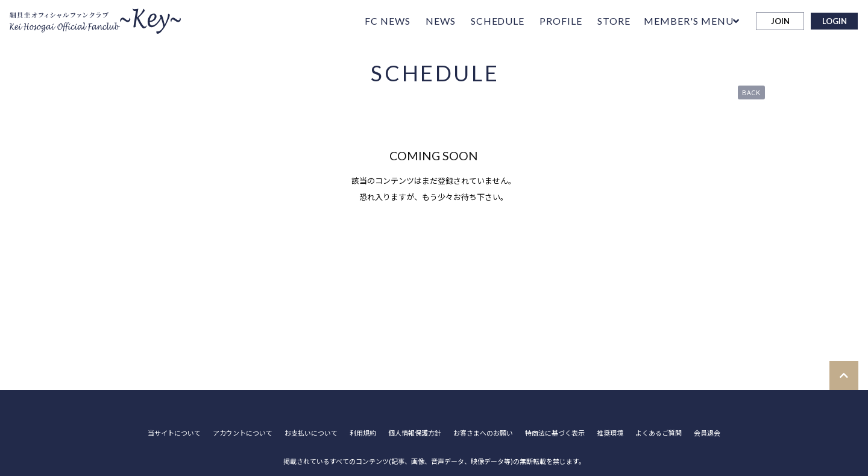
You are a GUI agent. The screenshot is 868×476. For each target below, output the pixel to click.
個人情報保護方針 (415, 433)
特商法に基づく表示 (555, 433)
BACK (752, 92)
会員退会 (707, 433)
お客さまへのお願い (483, 433)
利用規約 (363, 433)
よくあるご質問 (659, 433)
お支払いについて (311, 433)
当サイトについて (174, 433)
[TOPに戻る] (844, 375)
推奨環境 (610, 433)
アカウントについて (243, 433)
